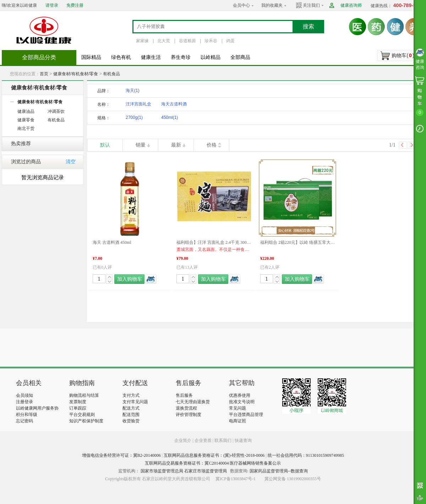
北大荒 (164, 41)
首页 (44, 74)
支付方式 (131, 395)
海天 (133, 91)
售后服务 (184, 395)
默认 (105, 145)
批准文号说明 (242, 402)
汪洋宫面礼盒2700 (138, 105)
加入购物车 (130, 279)
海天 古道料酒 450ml (112, 242)
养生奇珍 (181, 57)
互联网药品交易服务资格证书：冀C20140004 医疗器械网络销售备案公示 (213, 463)
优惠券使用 (240, 395)
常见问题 (237, 408)
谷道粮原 (187, 41)
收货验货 (131, 421)
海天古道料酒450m (174, 105)
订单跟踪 (78, 408)
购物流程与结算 (84, 395)
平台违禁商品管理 (246, 415)
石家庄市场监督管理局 (206, 471)
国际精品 (91, 57)
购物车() (403, 55)
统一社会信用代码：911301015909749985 (306, 455)
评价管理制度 (189, 415)
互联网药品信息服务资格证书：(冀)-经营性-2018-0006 (214, 455)
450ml (170, 117)
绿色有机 (121, 57)
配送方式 (131, 408)
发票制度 (78, 402)
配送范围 (131, 415)
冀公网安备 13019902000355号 (293, 479)
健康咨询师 (351, 5)
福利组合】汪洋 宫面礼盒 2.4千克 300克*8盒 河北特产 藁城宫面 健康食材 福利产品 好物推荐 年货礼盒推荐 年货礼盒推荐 (214, 242)
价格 (212, 145)
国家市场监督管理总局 (162, 471)
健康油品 (26, 111)
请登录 (52, 5)
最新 (176, 145)
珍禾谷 (211, 41)
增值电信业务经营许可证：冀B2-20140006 (121, 455)
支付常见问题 (135, 402)
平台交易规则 (82, 415)
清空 (71, 162)
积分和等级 (27, 415)
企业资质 (203, 440)
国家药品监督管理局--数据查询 (279, 471)
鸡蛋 (230, 41)
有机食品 (111, 74)
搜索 (308, 26)
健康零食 (26, 120)
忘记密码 (24, 421)
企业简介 (183, 440)
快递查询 (243, 440)
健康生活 (151, 57)
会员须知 (24, 395)
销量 (141, 145)
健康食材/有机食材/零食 (76, 74)
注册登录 (24, 402)
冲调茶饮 (56, 111)
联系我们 (223, 440)
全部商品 (240, 57)
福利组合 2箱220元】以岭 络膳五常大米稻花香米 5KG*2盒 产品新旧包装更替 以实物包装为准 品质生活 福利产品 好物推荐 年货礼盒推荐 (297, 242)
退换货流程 (186, 408)
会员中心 (241, 5)
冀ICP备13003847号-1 (236, 479)
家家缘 (142, 41)
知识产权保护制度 (86, 421)
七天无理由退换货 (193, 402)
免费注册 (75, 5)
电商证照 (237, 421)
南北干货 (26, 128)
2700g (134, 117)
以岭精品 (211, 57)
